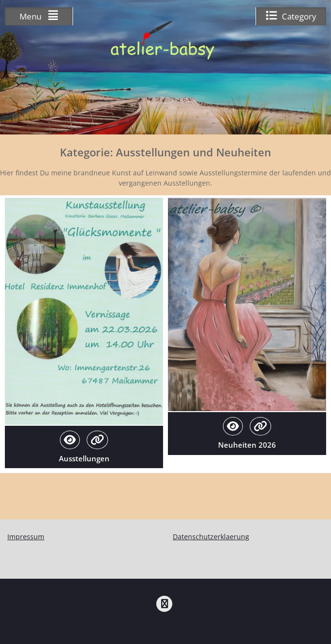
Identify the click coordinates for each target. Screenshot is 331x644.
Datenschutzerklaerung (211, 537)
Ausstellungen (84, 458)
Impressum (26, 537)
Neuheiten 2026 (247, 445)
